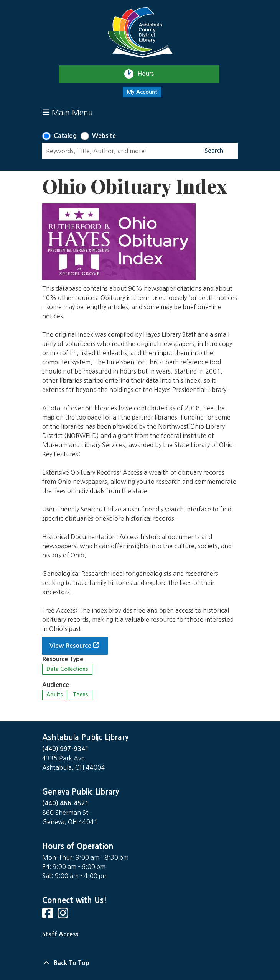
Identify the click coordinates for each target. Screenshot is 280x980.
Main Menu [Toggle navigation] (68, 112)
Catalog (65, 136)
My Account (142, 92)
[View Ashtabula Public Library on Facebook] (48, 915)
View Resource (70, 646)
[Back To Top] (140, 963)
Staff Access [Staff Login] (60, 934)
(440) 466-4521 (66, 803)
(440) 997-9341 (66, 749)
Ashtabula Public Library (85, 737)
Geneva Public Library (81, 792)
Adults (55, 695)
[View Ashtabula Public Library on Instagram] (64, 915)
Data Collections (67, 669)
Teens (81, 695)
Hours (149, 74)
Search (214, 151)
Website (104, 136)
